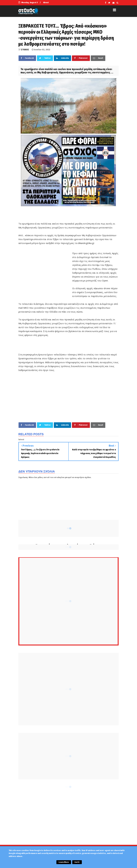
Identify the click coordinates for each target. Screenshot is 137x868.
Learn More (64, 862)
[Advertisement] (45, 273)
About (46, 2)
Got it (77, 862)
